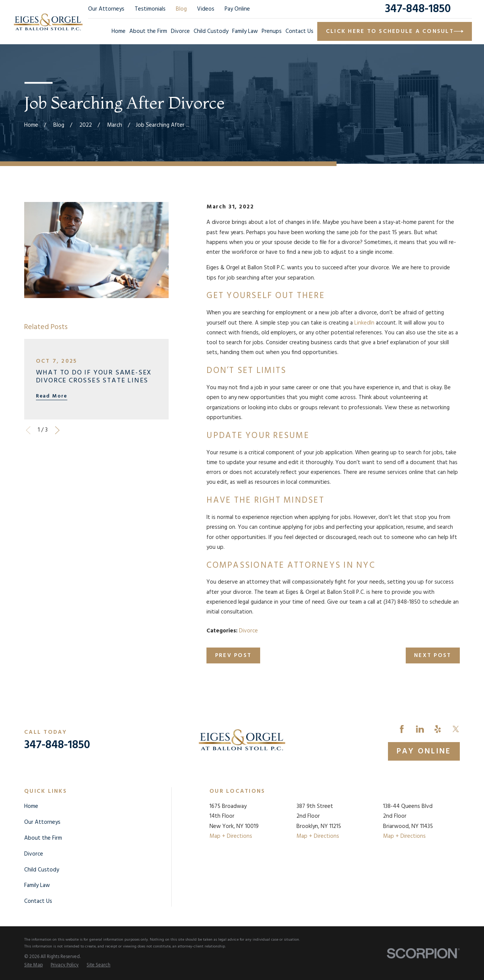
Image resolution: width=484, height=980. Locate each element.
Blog (181, 9)
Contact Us (38, 901)
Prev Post (233, 655)
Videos (206, 9)
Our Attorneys (106, 9)
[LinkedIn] (420, 729)
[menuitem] (33, 966)
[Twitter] (456, 729)
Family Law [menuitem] (245, 31)
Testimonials (150, 9)
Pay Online (237, 9)
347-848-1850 (418, 9)
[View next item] (57, 430)
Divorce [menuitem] (180, 31)
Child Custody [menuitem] (211, 31)
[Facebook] (402, 729)
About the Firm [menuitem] (148, 31)
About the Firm (43, 838)
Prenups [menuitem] (272, 31)
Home (31, 806)
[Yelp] (438, 729)
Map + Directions (231, 836)
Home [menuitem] (119, 31)
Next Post (433, 655)
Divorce (248, 631)
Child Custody (42, 870)
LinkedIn (364, 323)
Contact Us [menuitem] (299, 31)
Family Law (37, 885)
